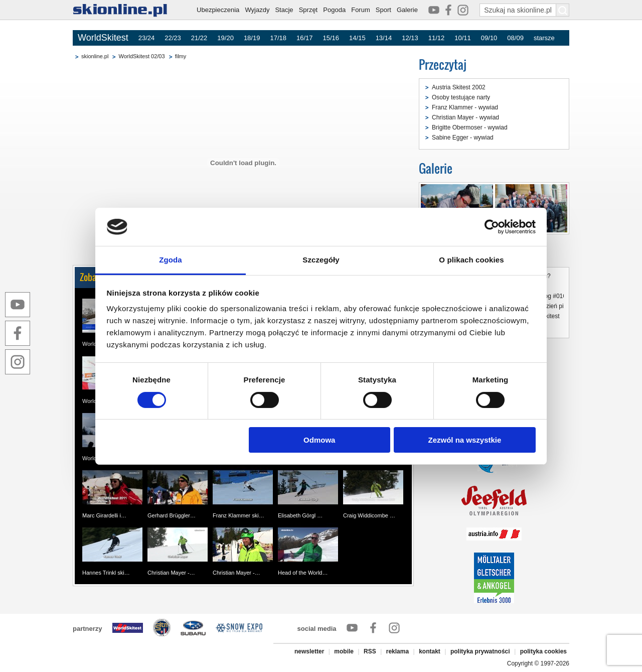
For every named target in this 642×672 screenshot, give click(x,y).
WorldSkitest (103, 38)
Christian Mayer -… (171, 573)
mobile (344, 651)
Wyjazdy (257, 10)
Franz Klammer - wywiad (465, 107)
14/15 (357, 38)
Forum (361, 10)
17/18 (278, 38)
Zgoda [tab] (171, 260)
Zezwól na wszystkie (464, 440)
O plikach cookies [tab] (471, 260)
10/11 (463, 38)
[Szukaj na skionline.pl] (563, 10)
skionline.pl (95, 56)
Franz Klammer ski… (238, 515)
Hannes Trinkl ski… (106, 573)
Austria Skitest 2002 (459, 87)
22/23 (173, 38)
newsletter (309, 651)
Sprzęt (308, 10)
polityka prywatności (480, 651)
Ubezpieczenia (218, 10)
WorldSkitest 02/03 (141, 56)
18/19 (252, 38)
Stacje (284, 10)
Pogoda (334, 10)
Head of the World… (303, 573)
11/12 (437, 38)
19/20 (225, 38)
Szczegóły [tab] (321, 260)
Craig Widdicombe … (369, 515)
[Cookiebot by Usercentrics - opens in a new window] (492, 227)
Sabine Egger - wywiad (463, 138)
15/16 (331, 38)
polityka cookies (543, 651)
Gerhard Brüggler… (172, 515)
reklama (397, 651)
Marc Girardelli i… (104, 515)
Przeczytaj (443, 64)
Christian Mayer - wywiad (465, 117)
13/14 (384, 38)
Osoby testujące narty (461, 97)
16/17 (305, 38)
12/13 (410, 38)
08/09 (515, 38)
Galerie (407, 10)
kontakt (430, 651)
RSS (370, 651)
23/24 (147, 38)
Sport (383, 10)
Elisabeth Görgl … (300, 515)
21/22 (199, 38)
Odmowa (319, 440)
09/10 (489, 38)
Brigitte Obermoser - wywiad (470, 127)
